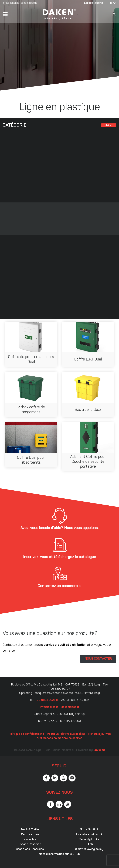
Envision (99, 750)
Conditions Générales (30, 849)
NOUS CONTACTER (98, 659)
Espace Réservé (94, 3)
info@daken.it (11, 3)
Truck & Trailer (30, 830)
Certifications (30, 835)
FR (110, 3)
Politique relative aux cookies (66, 734)
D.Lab (89, 844)
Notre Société (89, 830)
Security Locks (89, 840)
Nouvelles (30, 840)
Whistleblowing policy (89, 849)
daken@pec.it (29, 3)
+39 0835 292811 (47, 700)
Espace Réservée (30, 844)
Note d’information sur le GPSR (59, 854)
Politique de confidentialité (26, 734)
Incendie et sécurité (89, 835)
